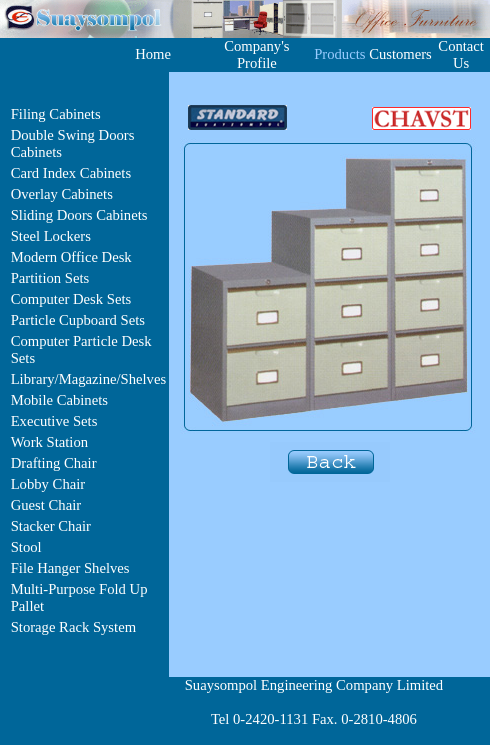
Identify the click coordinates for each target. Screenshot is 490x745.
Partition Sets (50, 278)
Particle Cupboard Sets (78, 320)
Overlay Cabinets (62, 194)
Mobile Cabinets (59, 400)
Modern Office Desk (71, 257)
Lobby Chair (48, 484)
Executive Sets (54, 421)
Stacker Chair (51, 526)
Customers (400, 54)
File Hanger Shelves (70, 568)
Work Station (49, 442)
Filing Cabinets (56, 114)
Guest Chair (46, 505)
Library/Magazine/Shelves (88, 379)
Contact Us (461, 54)
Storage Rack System (73, 627)
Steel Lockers (51, 236)
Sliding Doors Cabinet (76, 215)
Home (153, 54)
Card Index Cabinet (68, 173)
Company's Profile (256, 54)
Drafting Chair (54, 463)
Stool (26, 547)
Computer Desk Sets (71, 299)
